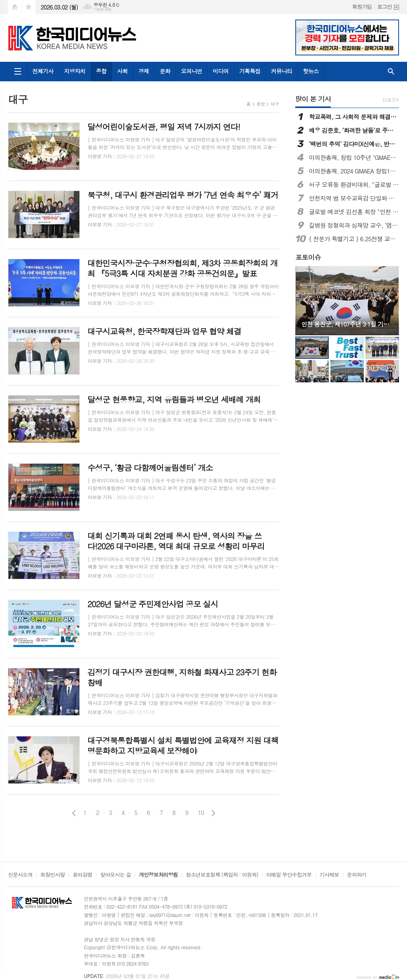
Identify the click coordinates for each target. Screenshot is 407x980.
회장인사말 (52, 875)
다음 (213, 813)
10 (201, 813)
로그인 (384, 7)
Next (389, 300)
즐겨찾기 (29, 7)
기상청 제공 (102, 9)
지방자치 (75, 71)
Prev (305, 300)
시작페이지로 (15, 7)
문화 (165, 71)
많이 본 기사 (313, 99)
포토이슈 (308, 257)
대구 (275, 104)
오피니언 (192, 71)
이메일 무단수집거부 (289, 875)
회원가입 (362, 7)
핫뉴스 (311, 71)
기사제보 (329, 875)
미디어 (220, 71)
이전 (74, 813)
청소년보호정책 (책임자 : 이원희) (222, 875)
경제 (144, 71)
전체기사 (43, 71)
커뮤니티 (282, 71)
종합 (101, 71)
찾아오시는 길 (116, 875)
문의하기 (357, 875)
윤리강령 (82, 875)
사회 (122, 71)
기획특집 (250, 71)
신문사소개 (20, 875)
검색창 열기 (391, 72)
